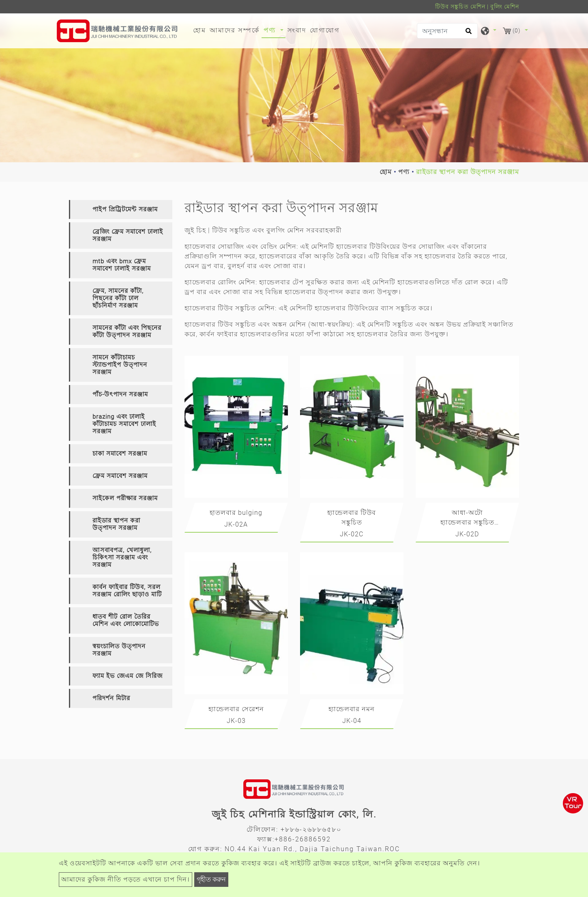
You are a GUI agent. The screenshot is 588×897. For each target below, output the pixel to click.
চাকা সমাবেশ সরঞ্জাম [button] (120, 454)
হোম (201, 30)
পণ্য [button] (271, 30)
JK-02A (236, 524)
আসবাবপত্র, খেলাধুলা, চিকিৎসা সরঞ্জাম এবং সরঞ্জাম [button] (122, 557)
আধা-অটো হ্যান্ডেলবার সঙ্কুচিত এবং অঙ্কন (467, 519)
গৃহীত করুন (211, 879)
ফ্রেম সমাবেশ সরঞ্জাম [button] (120, 476)
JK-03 (236, 721)
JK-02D (467, 534)
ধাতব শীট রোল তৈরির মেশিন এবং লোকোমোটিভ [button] (126, 620)
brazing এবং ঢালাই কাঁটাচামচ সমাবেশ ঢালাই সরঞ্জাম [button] (124, 424)
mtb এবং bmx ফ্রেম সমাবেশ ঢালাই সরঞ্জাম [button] (122, 265)
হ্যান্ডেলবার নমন (352, 709)
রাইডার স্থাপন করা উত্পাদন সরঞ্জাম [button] (116, 524)
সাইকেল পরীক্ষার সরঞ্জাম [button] (125, 498)
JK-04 (352, 721)
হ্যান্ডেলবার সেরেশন (236, 709)
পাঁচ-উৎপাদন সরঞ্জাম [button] (120, 394)
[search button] (467, 34)
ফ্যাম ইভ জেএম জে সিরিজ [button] (128, 676)
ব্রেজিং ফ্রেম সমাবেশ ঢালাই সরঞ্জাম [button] (128, 235)
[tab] (121, 210)
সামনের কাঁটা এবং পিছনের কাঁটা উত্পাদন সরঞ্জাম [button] (127, 331)
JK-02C (352, 534)
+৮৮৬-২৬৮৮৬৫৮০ (311, 829)
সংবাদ (297, 30)
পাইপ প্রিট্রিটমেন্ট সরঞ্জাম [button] (125, 209)
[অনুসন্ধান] (447, 31)
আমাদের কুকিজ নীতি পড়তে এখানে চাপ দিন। (126, 879)
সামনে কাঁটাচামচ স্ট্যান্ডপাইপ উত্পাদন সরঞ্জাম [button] (120, 365)
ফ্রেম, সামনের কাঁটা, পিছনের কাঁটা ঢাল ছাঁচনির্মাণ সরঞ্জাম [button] (118, 298)
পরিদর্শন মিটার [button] (111, 698)
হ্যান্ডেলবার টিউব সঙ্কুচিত (352, 517)
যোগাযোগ (325, 30)
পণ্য (404, 172)
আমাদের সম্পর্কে (235, 30)
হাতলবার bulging (236, 513)
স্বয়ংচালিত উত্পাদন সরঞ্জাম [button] (119, 650)
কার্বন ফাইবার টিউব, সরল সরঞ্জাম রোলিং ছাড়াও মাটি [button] (127, 591)
